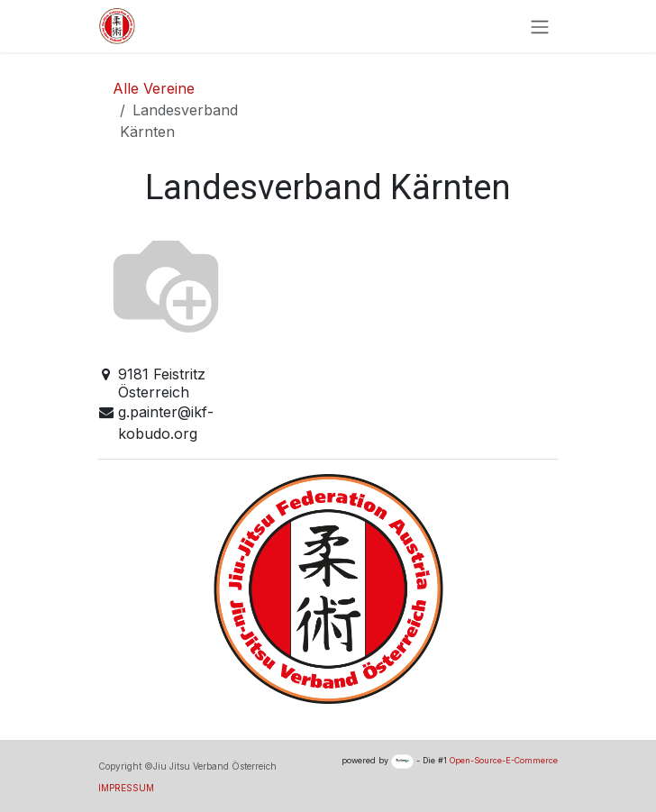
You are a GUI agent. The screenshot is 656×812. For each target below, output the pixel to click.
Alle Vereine (154, 88)
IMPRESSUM (126, 788)
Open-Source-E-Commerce (504, 760)
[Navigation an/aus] (540, 26)
